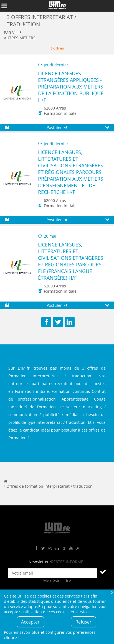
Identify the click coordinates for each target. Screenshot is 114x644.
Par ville (13, 33)
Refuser (83, 622)
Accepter (30, 622)
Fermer (112, 592)
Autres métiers (20, 38)
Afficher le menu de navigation (4, 6)
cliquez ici (13, 637)
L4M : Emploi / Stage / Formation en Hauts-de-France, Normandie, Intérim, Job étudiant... (57, 6)
